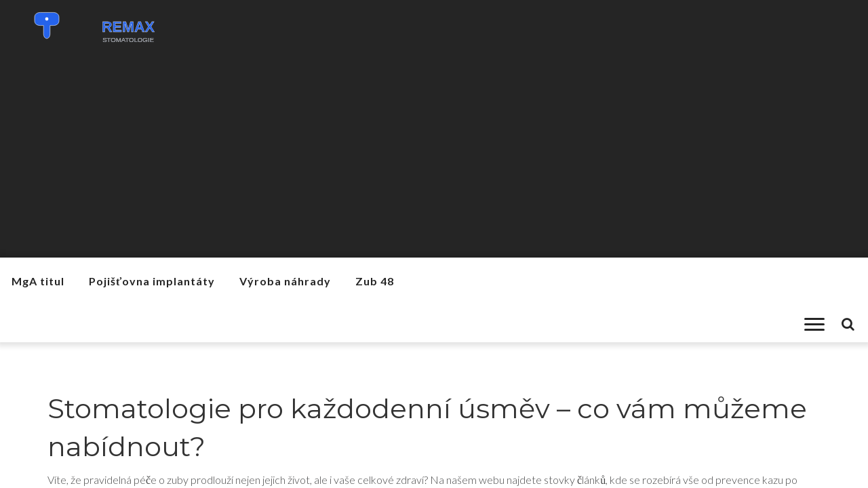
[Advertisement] (434, 156)
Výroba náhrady (285, 281)
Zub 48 (375, 281)
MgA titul (38, 281)
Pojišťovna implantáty (152, 281)
